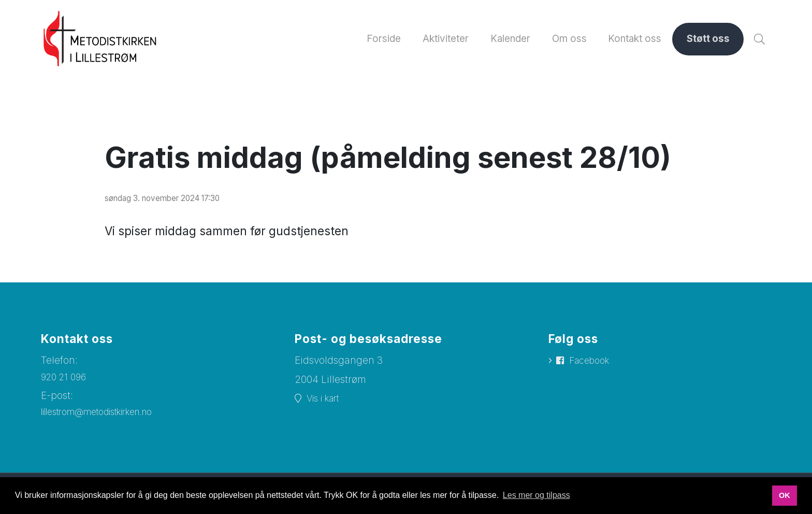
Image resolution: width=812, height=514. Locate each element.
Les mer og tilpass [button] (536, 495)
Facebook (593, 368)
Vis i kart (327, 405)
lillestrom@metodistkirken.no (108, 419)
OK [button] (785, 495)
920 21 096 (66, 384)
